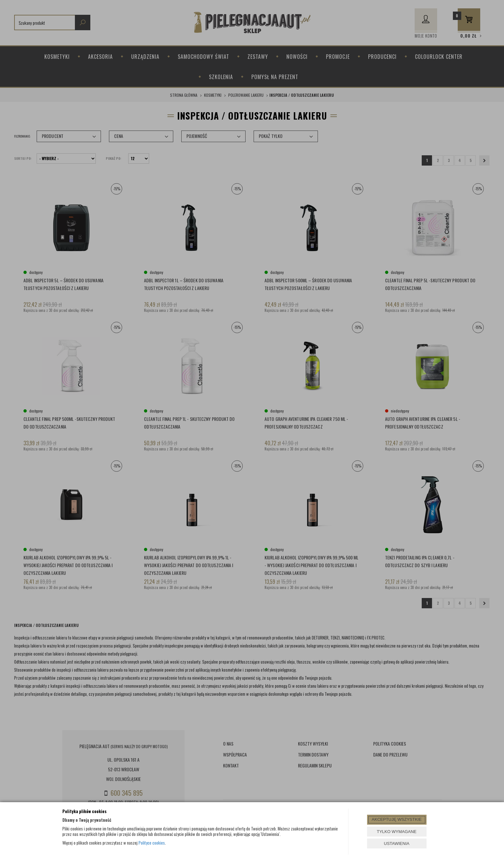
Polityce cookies (152, 843)
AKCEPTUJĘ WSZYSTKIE (396, 819)
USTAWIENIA (396, 843)
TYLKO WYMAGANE (397, 832)
